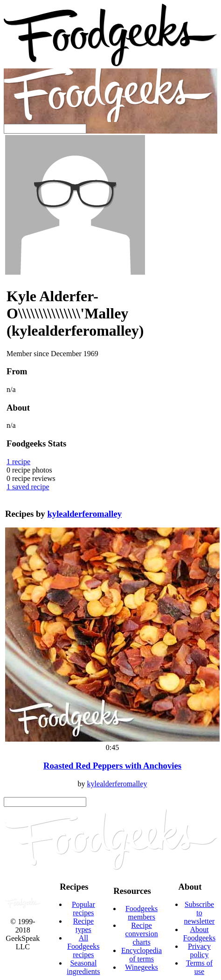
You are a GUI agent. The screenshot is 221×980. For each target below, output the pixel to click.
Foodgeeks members (142, 913)
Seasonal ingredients (83, 967)
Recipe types (83, 925)
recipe (18, 462)
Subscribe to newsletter (200, 913)
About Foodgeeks (199, 934)
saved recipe (28, 487)
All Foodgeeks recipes (83, 946)
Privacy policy (199, 950)
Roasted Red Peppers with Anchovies (112, 766)
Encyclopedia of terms (142, 955)
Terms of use (199, 967)
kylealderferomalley (84, 514)
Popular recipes (83, 909)
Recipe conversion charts (141, 934)
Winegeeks (141, 967)
